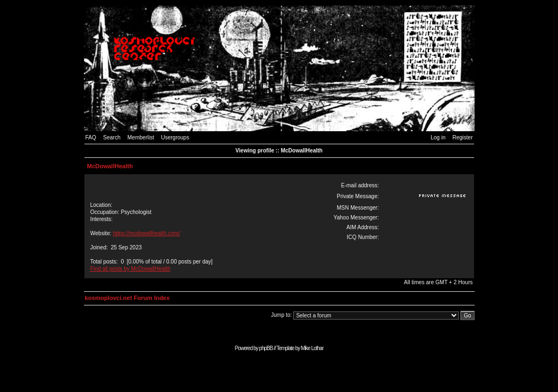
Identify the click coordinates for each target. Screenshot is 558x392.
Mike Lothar (312, 348)
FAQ (91, 137)
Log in (438, 137)
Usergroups (175, 137)
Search (112, 137)
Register (462, 137)
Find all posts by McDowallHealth (131, 269)
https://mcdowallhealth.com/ (146, 233)
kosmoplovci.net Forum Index (128, 298)
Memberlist (141, 137)
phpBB (266, 348)
